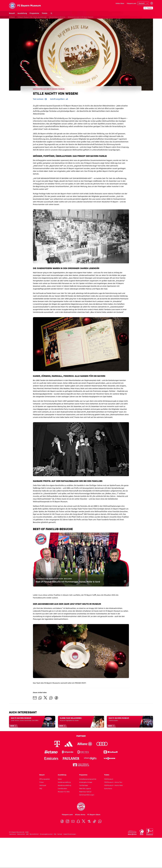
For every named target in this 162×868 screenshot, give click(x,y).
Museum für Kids (64, 792)
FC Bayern (12, 17)
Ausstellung (22, 13)
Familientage (84, 785)
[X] (84, 821)
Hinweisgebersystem (46, 834)
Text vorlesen (40, 99)
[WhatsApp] (100, 821)
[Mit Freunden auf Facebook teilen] (56, 698)
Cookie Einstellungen (70, 834)
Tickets (44, 13)
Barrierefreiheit (34, 834)
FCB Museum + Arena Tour (113, 782)
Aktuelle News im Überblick (57, 17)
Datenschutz (21, 834)
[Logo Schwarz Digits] (90, 758)
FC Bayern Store (94, 815)
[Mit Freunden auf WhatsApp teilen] (40, 698)
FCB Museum (109, 779)
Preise (41, 782)
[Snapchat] (78, 821)
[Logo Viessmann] (109, 758)
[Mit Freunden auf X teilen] (46, 698)
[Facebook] (62, 821)
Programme (34, 13)
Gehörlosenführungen (87, 795)
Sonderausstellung (64, 782)
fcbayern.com (131, 3)
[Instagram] (67, 821)
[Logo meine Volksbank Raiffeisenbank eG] (81, 765)
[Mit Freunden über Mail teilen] (35, 698)
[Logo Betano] (51, 752)
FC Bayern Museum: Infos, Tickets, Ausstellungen (32, 17)
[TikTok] (94, 821)
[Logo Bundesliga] (150, 832)
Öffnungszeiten (45, 779)
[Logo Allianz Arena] (132, 833)
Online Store (120, 3)
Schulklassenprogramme (88, 779)
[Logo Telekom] (57, 744)
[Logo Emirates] (51, 758)
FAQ (41, 788)
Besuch (12, 13)
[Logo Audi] (102, 744)
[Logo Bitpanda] (68, 752)
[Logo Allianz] (85, 744)
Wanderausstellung (64, 785)
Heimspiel (43, 785)
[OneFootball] (89, 821)
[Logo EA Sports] (96, 752)
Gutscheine (108, 788)
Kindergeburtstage (86, 782)
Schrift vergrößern (59, 99)
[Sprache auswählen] (143, 3)
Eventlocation (62, 788)
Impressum (13, 834)
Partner (81, 736)
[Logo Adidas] (69, 744)
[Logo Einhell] (111, 752)
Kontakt (60, 834)
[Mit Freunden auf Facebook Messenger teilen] (51, 698)
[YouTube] (73, 821)
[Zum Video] (125, 582)
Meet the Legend (85, 788)
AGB (27, 834)
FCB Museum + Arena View (113, 785)
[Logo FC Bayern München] (81, 806)
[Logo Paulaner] (71, 758)
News (60, 779)
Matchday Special (85, 792)
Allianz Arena (80, 815)
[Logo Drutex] (83, 752)
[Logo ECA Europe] (142, 832)
